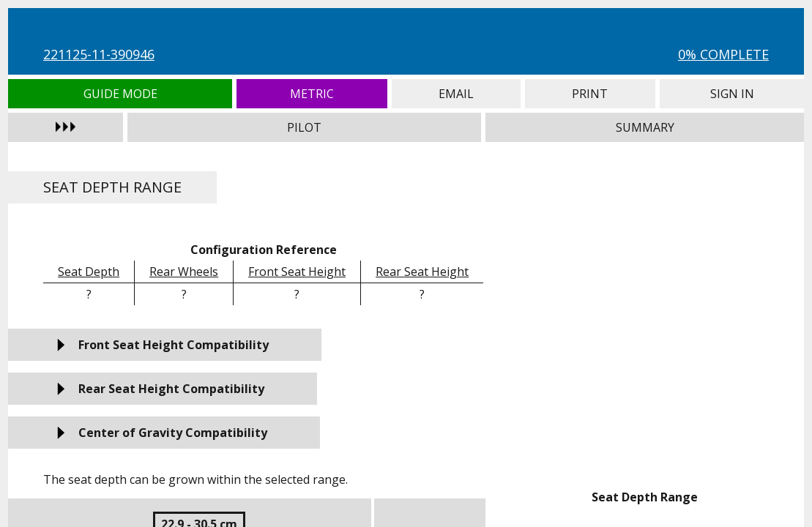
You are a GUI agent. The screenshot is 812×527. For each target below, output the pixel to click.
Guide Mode (120, 94)
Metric (312, 94)
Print (590, 94)
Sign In (732, 94)
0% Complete (723, 54)
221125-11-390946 (99, 54)
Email (456, 94)
